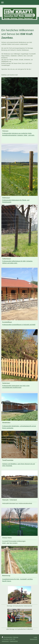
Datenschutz (14, 641)
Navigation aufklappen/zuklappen (19, 2)
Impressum (5, 641)
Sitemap (16, 637)
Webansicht (34, 639)
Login (35, 637)
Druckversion (7, 637)
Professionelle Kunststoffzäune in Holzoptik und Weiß (19, 325)
